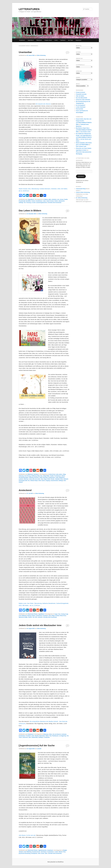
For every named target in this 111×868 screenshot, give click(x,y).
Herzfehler (28, 201)
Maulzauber (42, 736)
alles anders (59, 474)
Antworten (47, 737)
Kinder (33, 616)
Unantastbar (25, 52)
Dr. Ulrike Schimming (82, 198)
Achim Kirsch (52, 474)
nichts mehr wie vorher (35, 479)
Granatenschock (36, 852)
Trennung (29, 203)
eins (58, 199)
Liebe (50, 616)
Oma (42, 479)
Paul (51, 736)
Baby (39, 476)
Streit (40, 481)
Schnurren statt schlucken (83, 100)
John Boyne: (27, 835)
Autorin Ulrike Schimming (83, 192)
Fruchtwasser (58, 476)
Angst (56, 614)
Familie (66, 199)
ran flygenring (63, 736)
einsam (62, 199)
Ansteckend (25, 490)
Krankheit (45, 616)
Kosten (33, 201)
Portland (57, 616)
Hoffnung (31, 477)
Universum (25, 737)
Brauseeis (46, 734)
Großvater (64, 734)
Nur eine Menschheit (81, 98)
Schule (56, 201)
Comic (56, 40)
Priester (53, 479)
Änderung (21, 476)
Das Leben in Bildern (30, 211)
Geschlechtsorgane (24, 477)
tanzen (43, 481)
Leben (44, 201)
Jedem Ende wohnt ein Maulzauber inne (40, 625)
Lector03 (39, 749)
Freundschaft (22, 201)
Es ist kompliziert (81, 105)
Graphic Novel (48, 40)
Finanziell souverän (81, 94)
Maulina (37, 736)
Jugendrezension (42, 850)
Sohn (39, 853)
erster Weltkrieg (23, 616)
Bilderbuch (39, 40)
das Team (71, 40)
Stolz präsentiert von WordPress (55, 862)
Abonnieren (81, 176)
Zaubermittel (35, 737)
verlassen (40, 617)
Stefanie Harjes (34, 481)
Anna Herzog (27, 476)
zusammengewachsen (42, 203)
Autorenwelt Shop (81, 189)
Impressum (78, 40)
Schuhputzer (34, 853)
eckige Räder (46, 476)
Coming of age (64, 614)
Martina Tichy (62, 852)
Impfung (29, 616)
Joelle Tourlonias (44, 477)
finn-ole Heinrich (57, 734)
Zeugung (48, 481)
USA (36, 617)
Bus (41, 476)
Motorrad (26, 479)
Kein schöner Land (81, 146)
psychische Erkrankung (25, 853)
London (56, 852)
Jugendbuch (31, 40)
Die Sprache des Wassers (43, 104)
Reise (62, 479)
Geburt (63, 476)
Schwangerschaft (23, 481)
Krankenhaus (39, 201)
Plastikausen (55, 736)
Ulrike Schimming (41, 55)
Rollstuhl (66, 479)
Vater (30, 737)
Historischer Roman (33, 614)
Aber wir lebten (80, 96)
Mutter (47, 736)
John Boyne (44, 852)
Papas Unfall (47, 479)
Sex (29, 481)
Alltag (64, 474)
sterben (30, 617)
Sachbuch (63, 40)
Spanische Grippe (23, 617)
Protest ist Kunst (80, 92)
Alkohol (46, 199)
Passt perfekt (80, 109)
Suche (43, 853)
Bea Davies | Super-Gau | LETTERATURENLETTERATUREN (84, 130)
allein (50, 199)
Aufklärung (34, 476)
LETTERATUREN (29, 9)
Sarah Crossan (50, 201)
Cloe (59, 614)
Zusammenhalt (54, 481)
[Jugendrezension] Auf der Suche (37, 745)
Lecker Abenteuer (81, 107)
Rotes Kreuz (63, 616)
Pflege (53, 616)
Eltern (51, 734)
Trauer (20, 737)
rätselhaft (57, 479)
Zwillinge (61, 481)
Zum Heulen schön (86, 132)
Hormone (36, 477)
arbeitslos (54, 199)
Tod (25, 203)
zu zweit (33, 203)
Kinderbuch (22, 40)
